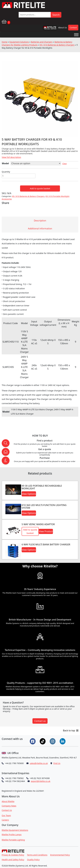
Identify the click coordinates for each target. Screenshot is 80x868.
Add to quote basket (40, 188)
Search (56, 15)
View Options (29, 494)
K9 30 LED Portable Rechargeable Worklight (42, 487)
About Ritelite (8, 801)
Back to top (71, 730)
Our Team (6, 815)
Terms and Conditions (37, 855)
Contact (73, 28)
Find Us (57, 763)
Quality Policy (33, 860)
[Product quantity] (19, 176)
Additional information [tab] (40, 229)
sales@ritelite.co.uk (39, 763)
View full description (11, 157)
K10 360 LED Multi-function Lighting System (44, 506)
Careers (5, 820)
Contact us (40, 721)
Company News (9, 806)
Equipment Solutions (19, 42)
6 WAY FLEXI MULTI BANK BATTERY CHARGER (46, 544)
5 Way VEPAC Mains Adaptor (38, 524)
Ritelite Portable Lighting (13, 840)
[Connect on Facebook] (33, 741)
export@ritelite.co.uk (41, 781)
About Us (62, 28)
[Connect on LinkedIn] (63, 741)
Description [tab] (40, 221)
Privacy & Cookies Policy (13, 855)
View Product (46, 531)
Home (5, 42)
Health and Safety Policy (13, 860)
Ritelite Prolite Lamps (12, 835)
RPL (46, 29)
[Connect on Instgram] (53, 741)
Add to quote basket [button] (30, 531)
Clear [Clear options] (65, 164)
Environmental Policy (60, 855)
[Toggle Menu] (76, 35)
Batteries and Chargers (42, 42)
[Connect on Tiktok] (43, 741)
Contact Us (7, 810)
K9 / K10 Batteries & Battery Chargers (57, 45)
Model (5, 163)
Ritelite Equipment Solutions (15, 830)
